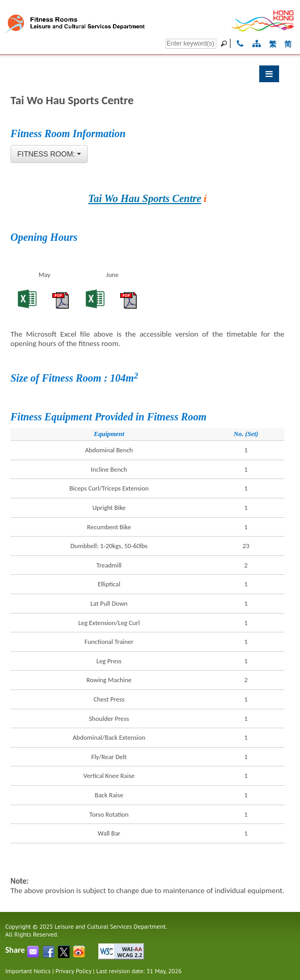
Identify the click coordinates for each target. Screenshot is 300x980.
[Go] (225, 43)
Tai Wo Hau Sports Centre (145, 198)
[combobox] (49, 154)
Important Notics (28, 971)
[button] (145, 76)
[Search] (191, 44)
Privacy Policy (73, 971)
